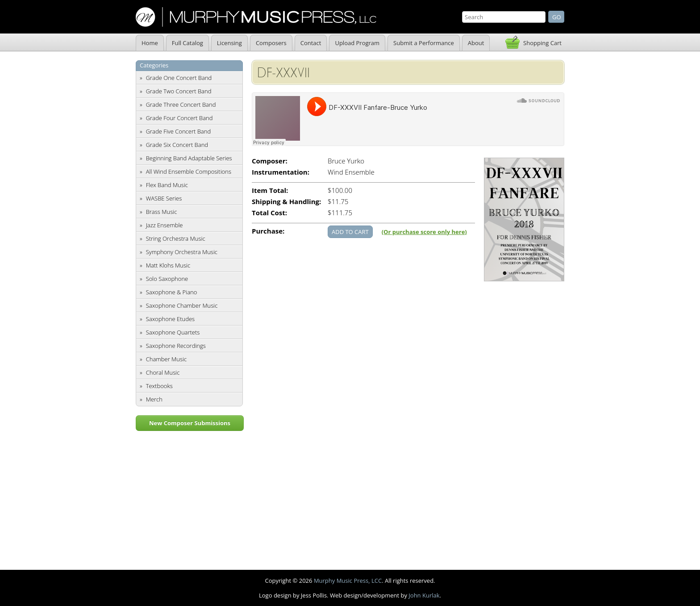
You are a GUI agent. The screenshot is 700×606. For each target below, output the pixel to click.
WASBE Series (164, 198)
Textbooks (159, 386)
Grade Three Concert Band (181, 104)
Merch (154, 399)
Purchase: (268, 231)
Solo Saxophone (167, 279)
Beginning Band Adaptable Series (189, 158)
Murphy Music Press (256, 17)
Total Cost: (269, 213)
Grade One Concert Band (179, 78)
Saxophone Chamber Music (182, 305)
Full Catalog (187, 43)
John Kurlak (424, 595)
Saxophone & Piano (172, 292)
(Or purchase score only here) (424, 232)
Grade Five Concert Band (178, 131)
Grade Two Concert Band (179, 91)
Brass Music (162, 212)
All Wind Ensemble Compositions (189, 171)
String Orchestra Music (176, 238)
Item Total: (270, 190)
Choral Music (163, 372)
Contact (311, 43)
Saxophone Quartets (173, 332)
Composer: (270, 161)
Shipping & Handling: (286, 202)
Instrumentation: (281, 172)
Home (150, 43)
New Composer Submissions (190, 423)
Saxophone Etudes (170, 319)
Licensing (229, 43)
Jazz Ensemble (165, 225)
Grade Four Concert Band (179, 118)
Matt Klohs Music (168, 265)
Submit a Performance (424, 43)
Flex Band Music (167, 185)
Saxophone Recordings (176, 346)
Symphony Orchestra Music (182, 252)
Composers (271, 43)
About (476, 43)
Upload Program (357, 43)
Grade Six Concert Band (177, 145)
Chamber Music (167, 359)
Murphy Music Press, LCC (348, 581)
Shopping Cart (542, 43)
